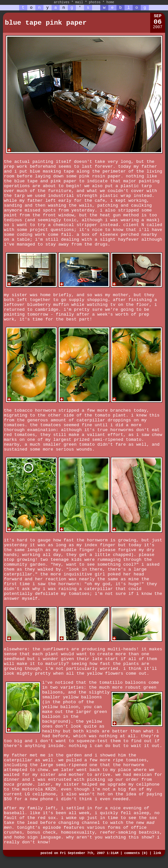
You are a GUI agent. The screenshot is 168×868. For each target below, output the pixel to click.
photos (95, 2)
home (110, 2)
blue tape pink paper (46, 23)
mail (79, 2)
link (157, 853)
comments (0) (136, 853)
